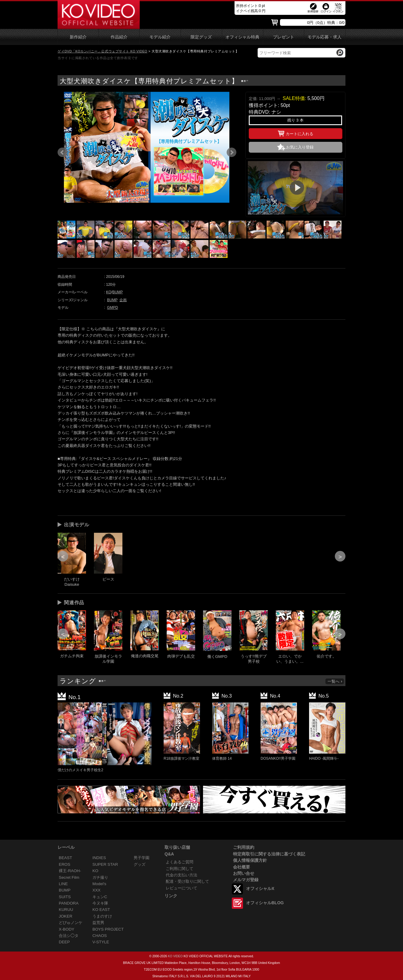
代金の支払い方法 (182, 875)
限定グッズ (201, 37)
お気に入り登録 (300, 147)
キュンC (100, 897)
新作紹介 (78, 37)
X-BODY (67, 929)
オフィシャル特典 (242, 37)
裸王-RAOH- (70, 871)
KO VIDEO (175, 956)
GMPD (112, 308)
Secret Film (69, 877)
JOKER (66, 916)
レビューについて (182, 888)
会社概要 (241, 867)
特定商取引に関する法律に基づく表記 (269, 854)
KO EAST (101, 910)
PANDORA (69, 903)
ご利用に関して (180, 869)
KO (109, 292)
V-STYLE (101, 942)
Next (231, 152)
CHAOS (100, 936)
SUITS (65, 897)
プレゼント (284, 37)
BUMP (118, 292)
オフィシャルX (260, 888)
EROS (65, 864)
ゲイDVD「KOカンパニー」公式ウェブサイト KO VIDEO (102, 51)
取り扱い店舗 (177, 847)
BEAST (65, 858)
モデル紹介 (160, 37)
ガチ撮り (100, 877)
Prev (62, 152)
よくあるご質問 (180, 862)
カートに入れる (296, 133)
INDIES (99, 858)
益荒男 (98, 923)
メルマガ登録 (246, 880)
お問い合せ (244, 873)
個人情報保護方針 (250, 860)
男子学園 (142, 858)
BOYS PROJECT (108, 929)
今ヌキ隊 (100, 903)
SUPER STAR (105, 864)
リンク (171, 896)
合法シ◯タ (69, 936)
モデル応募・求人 (325, 37)
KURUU (66, 910)
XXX (97, 890)
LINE (63, 884)
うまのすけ (102, 916)
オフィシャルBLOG (265, 903)
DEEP (64, 942)
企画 (123, 300)
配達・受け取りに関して (187, 881)
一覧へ (335, 681)
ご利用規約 (244, 847)
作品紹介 (119, 37)
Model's (99, 884)
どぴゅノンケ (71, 923)
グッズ (140, 864)
